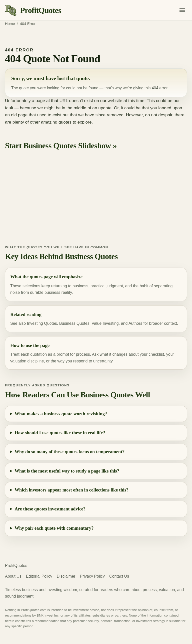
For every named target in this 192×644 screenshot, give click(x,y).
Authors (135, 323)
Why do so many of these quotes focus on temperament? (70, 452)
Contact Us (119, 576)
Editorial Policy (39, 576)
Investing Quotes (42, 323)
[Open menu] (182, 10)
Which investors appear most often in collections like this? (72, 490)
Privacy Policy (92, 576)
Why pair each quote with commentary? (54, 528)
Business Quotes (74, 323)
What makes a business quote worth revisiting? (61, 414)
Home (10, 24)
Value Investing (105, 323)
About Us (13, 576)
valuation (18, 361)
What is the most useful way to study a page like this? (67, 471)
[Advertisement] (96, 202)
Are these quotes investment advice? (50, 509)
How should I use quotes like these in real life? (60, 433)
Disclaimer (66, 576)
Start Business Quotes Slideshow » (61, 146)
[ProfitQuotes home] (33, 10)
